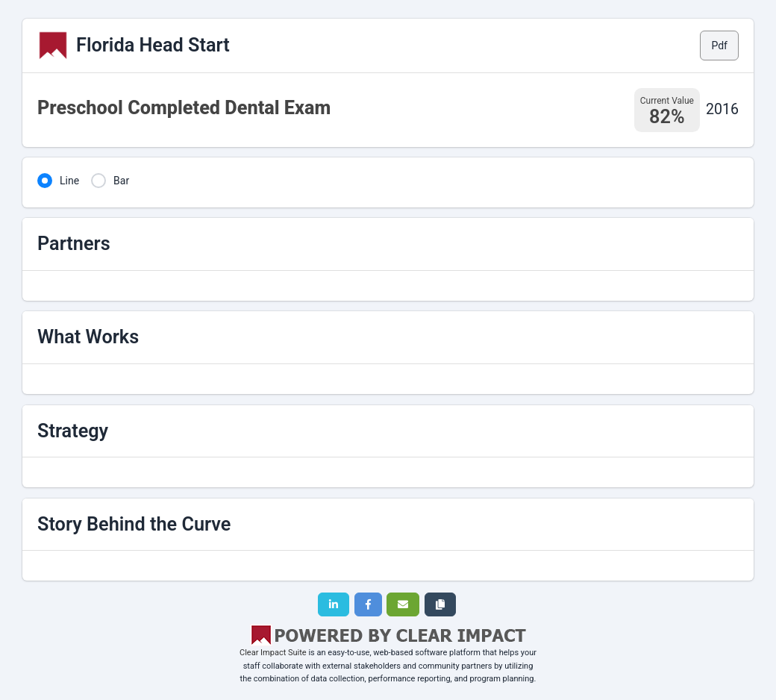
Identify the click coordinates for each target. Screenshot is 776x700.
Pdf (719, 46)
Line (69, 181)
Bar (121, 181)
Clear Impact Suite (273, 653)
